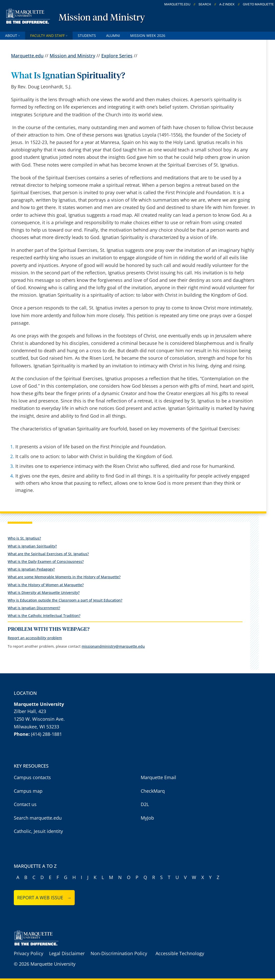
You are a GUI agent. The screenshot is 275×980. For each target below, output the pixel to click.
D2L (145, 804)
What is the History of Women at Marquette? (46, 585)
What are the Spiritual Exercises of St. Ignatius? (48, 554)
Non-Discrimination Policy (119, 953)
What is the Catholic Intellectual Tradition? (44, 616)
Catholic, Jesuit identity (38, 831)
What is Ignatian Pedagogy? (31, 569)
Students (87, 35)
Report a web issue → (44, 898)
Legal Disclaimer (67, 953)
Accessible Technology (180, 953)
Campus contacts (32, 777)
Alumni (113, 35)
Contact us (25, 804)
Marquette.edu (27, 56)
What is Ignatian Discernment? (34, 608)
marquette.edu (177, 4)
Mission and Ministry (102, 18)
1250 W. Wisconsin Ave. (39, 719)
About (13, 35)
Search (205, 4)
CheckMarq (153, 791)
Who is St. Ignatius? (24, 538)
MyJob (147, 818)
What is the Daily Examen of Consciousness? (46, 561)
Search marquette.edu (38, 818)
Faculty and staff (49, 35)
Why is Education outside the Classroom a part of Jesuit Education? (65, 600)
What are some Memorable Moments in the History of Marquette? (64, 577)
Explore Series (117, 56)
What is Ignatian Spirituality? (32, 546)
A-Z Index (227, 4)
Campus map (28, 791)
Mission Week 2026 (148, 35)
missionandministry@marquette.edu (113, 646)
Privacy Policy (29, 953)
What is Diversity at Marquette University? (44, 592)
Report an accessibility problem (35, 638)
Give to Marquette (258, 4)
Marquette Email (158, 777)
